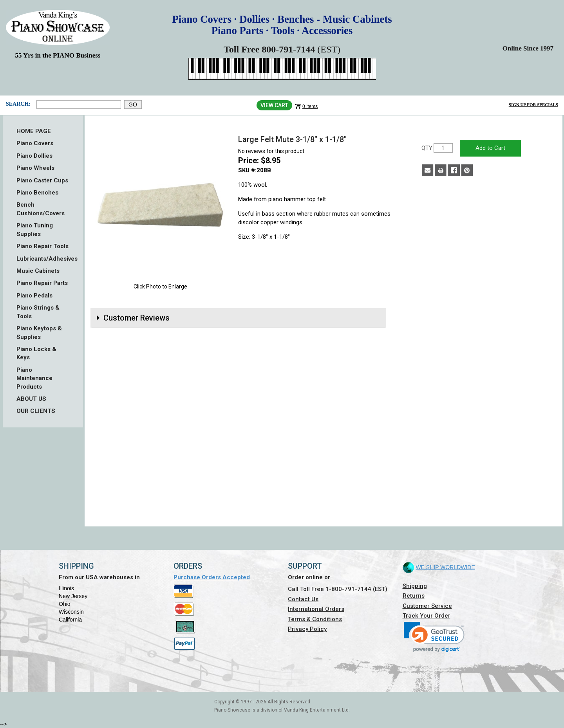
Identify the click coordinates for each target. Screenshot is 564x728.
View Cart (274, 105)
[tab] (238, 318)
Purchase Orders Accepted (212, 577)
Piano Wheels (35, 168)
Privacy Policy (307, 629)
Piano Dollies (34, 156)
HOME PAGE (34, 131)
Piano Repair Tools (42, 246)
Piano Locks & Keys (36, 353)
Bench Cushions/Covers (41, 209)
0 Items (310, 106)
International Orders (316, 609)
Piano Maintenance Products (34, 378)
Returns (414, 596)
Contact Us (303, 599)
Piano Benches (37, 193)
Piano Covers (35, 143)
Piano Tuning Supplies (35, 230)
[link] (434, 637)
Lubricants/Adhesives (43, 259)
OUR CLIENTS (36, 411)
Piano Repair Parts (42, 283)
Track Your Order (427, 616)
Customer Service (427, 606)
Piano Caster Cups (42, 180)
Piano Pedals (34, 296)
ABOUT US (31, 399)
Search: (18, 104)
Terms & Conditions (315, 619)
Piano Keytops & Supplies (39, 332)
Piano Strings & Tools (38, 312)
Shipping (415, 586)
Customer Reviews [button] (136, 318)
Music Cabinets (38, 271)
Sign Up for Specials (533, 105)
